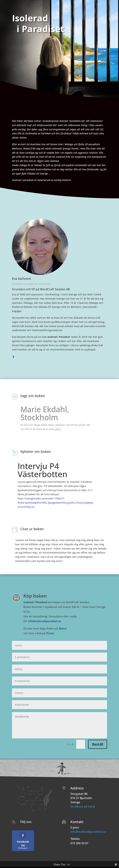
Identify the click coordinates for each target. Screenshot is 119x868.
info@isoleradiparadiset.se (45, 621)
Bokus (63, 628)
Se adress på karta (83, 806)
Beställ (98, 744)
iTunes (50, 633)
